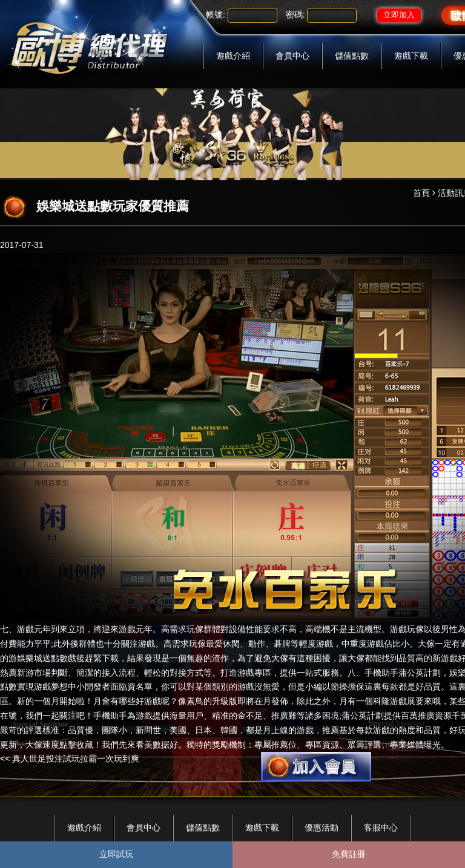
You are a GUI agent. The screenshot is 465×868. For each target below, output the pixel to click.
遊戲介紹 (233, 56)
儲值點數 (352, 56)
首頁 (421, 193)
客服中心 (381, 827)
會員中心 (292, 56)
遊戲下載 (411, 56)
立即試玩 (116, 854)
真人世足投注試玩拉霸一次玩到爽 (76, 759)
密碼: (295, 15)
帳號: (216, 15)
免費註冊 (349, 854)
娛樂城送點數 (42, 658)
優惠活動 (322, 827)
